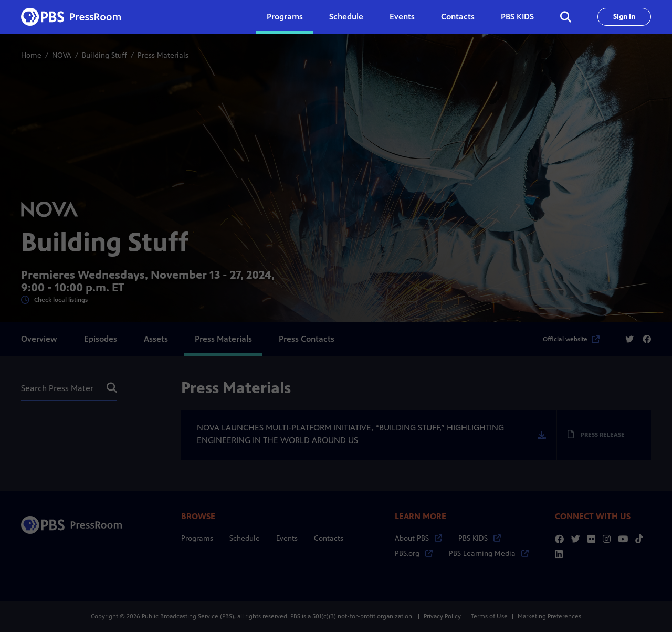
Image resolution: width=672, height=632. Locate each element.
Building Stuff (104, 55)
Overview (39, 339)
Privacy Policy (442, 616)
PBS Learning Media (489, 554)
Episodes (101, 339)
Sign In (624, 17)
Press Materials (223, 339)
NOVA (62, 55)
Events (402, 17)
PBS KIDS (517, 17)
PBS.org (414, 554)
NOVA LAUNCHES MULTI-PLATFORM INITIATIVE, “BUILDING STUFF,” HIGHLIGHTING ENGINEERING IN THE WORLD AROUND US (350, 434)
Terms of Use (489, 616)
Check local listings (54, 300)
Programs (197, 538)
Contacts (458, 17)
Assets (156, 339)
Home (31, 55)
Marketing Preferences (549, 616)
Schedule (346, 17)
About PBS (418, 538)
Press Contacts (307, 339)
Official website (571, 339)
